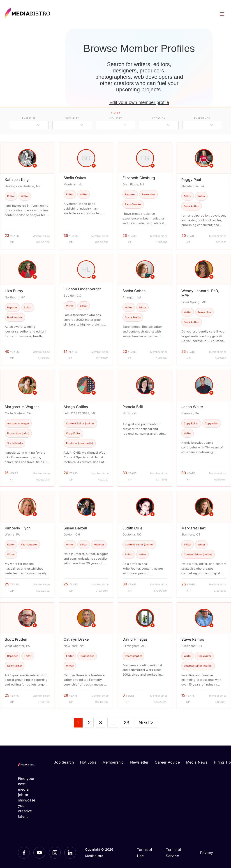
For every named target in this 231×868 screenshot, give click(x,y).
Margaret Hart (193, 528)
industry (115, 118)
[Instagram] (55, 853)
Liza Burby (14, 291)
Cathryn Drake (76, 639)
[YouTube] (39, 853)
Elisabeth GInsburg (139, 178)
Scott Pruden (16, 639)
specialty (72, 118)
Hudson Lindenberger (82, 289)
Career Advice (167, 762)
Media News (197, 762)
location (159, 118)
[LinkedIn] (70, 853)
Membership (113, 762)
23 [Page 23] (126, 723)
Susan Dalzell (75, 528)
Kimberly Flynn (18, 528)
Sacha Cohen (134, 291)
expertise (29, 118)
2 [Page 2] (89, 723)
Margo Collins (76, 407)
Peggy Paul (191, 180)
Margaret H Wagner (22, 407)
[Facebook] (24, 853)
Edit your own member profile (139, 102)
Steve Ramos (193, 639)
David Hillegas (135, 639)
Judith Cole (132, 528)
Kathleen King (17, 180)
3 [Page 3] (100, 723)
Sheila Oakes (75, 178)
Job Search (64, 762)
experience (202, 118)
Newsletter (139, 762)
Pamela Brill (133, 407)
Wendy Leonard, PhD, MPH (200, 293)
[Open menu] (222, 14)
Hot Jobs (88, 762)
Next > (146, 723)
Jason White (192, 407)
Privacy (207, 853)
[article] (27, 196)
